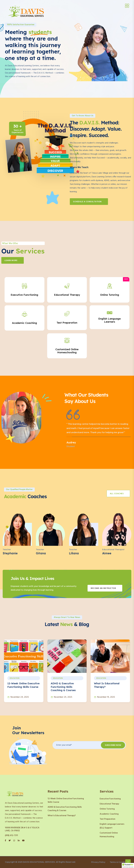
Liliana (74, 553)
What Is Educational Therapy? (62, 816)
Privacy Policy (98, 862)
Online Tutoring (107, 809)
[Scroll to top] (128, 862)
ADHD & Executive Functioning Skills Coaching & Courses (63, 687)
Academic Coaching (109, 814)
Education (15, 678)
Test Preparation (108, 819)
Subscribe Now (113, 745)
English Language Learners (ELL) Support (112, 826)
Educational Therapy (109, 804)
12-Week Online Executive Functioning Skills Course (66, 800)
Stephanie (10, 553)
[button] (128, 865)
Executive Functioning (110, 799)
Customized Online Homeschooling (109, 835)
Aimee (107, 553)
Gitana (41, 553)
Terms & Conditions (119, 862)
